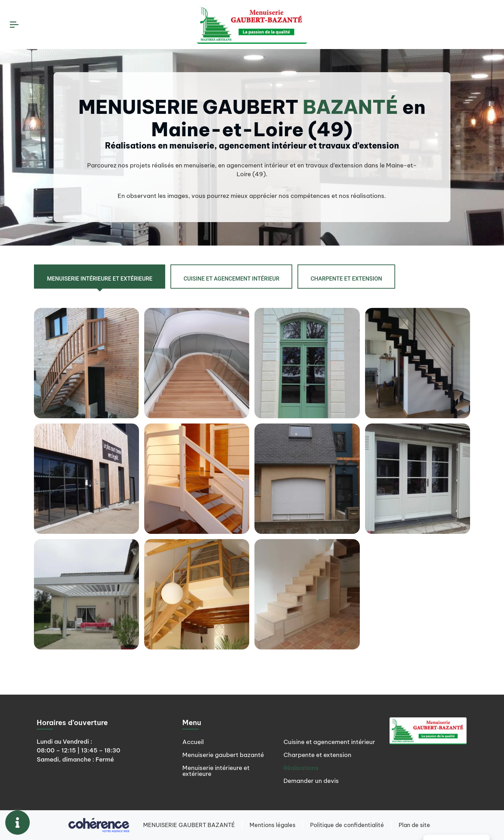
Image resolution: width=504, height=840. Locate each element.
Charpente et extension (317, 755)
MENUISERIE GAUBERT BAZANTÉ (189, 825)
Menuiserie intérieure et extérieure (216, 771)
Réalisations (301, 768)
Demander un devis (311, 781)
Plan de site (414, 825)
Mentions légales (272, 825)
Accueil (193, 742)
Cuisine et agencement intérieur (329, 742)
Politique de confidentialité (347, 825)
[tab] (100, 277)
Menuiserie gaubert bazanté (223, 755)
